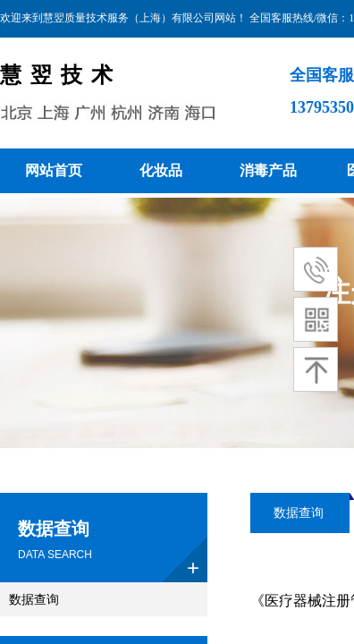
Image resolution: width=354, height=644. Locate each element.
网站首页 (54, 170)
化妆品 (161, 170)
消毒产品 (268, 170)
